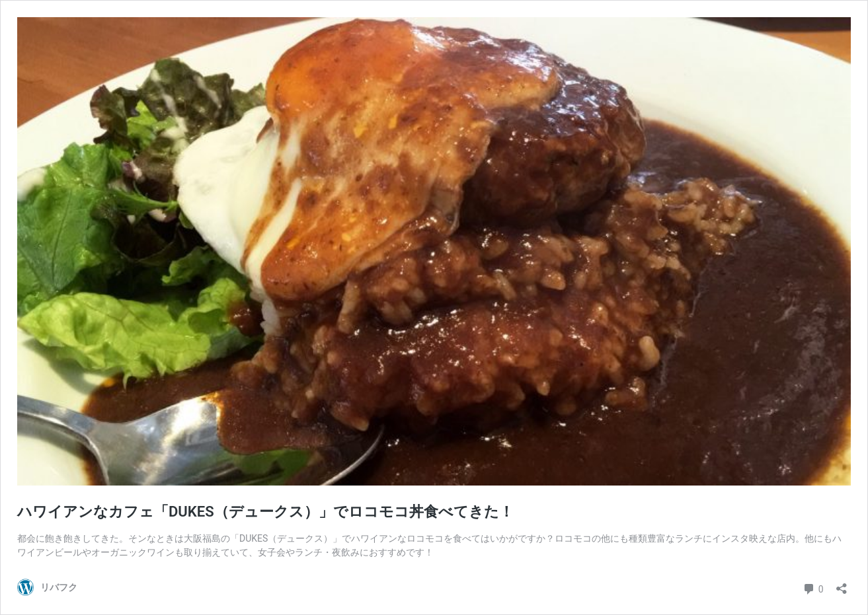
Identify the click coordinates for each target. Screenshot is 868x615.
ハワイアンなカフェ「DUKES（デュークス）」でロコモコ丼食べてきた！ (265, 512)
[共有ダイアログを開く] (842, 584)
